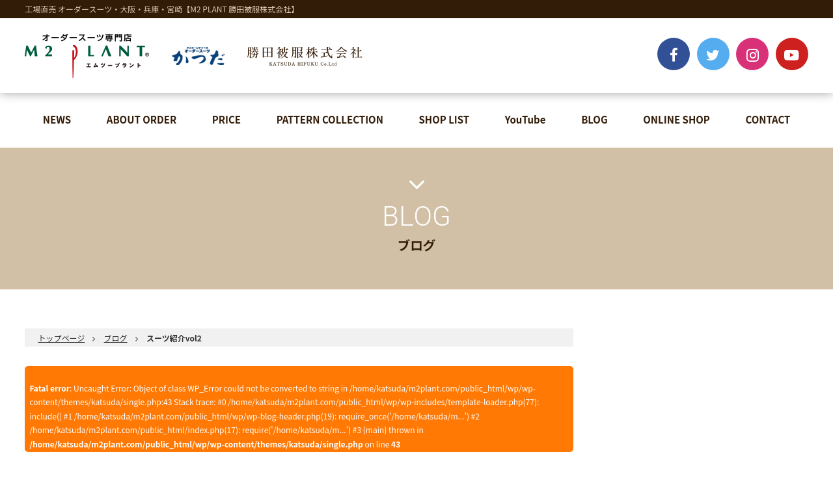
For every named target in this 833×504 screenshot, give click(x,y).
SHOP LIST (444, 119)
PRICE (226, 119)
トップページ (61, 338)
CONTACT (768, 119)
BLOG (594, 119)
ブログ (116, 338)
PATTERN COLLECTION (330, 119)
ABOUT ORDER (142, 119)
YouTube (526, 119)
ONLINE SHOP (676, 119)
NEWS (57, 119)
